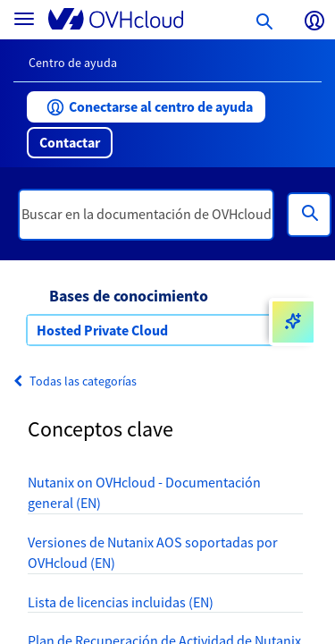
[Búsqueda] (309, 215)
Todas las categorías (75, 381)
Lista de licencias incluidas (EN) (121, 602)
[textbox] (146, 215)
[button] (146, 107)
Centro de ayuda (73, 63)
